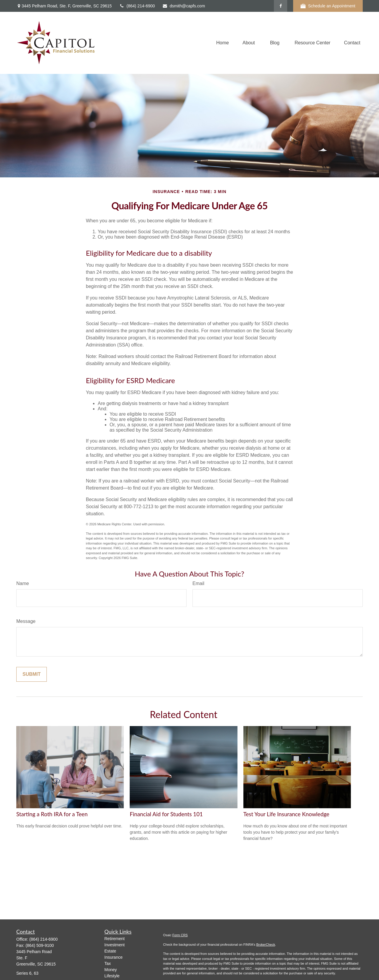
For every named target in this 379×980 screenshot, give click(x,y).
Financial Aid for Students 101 (166, 814)
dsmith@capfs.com (184, 6)
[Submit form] (32, 674)
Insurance (114, 957)
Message (26, 621)
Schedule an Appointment (328, 6)
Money (111, 970)
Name (23, 583)
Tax (108, 963)
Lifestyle (112, 976)
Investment (115, 945)
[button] (223, 43)
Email (198, 583)
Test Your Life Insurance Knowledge (286, 814)
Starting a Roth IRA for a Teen (52, 814)
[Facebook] (281, 6)
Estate (110, 951)
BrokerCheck (266, 945)
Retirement (115, 939)
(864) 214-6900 (137, 6)
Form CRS (180, 935)
